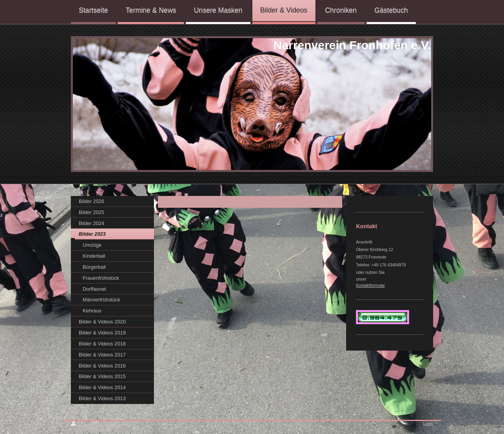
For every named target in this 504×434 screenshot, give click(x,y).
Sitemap (114, 425)
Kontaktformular (370, 285)
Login (428, 424)
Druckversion (87, 425)
